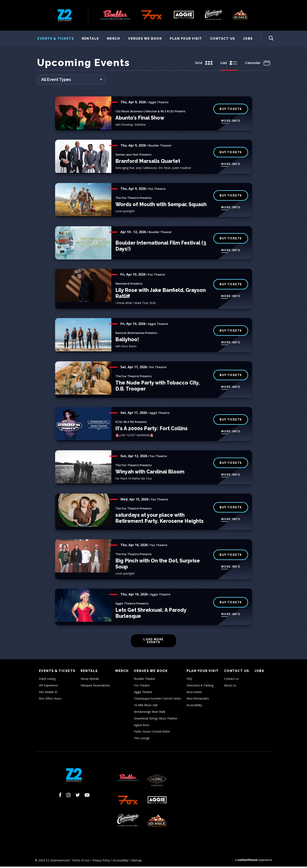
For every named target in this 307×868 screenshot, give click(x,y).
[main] (153, 359)
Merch (114, 39)
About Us (230, 687)
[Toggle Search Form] (267, 39)
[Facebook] (60, 796)
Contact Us (223, 39)
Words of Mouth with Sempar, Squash (161, 206)
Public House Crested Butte (152, 733)
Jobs (248, 39)
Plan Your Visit (186, 39)
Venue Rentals (90, 680)
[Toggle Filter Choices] (71, 81)
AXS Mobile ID (48, 693)
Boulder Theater (145, 680)
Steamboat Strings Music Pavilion (156, 720)
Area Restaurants (198, 700)
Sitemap (136, 861)
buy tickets (231, 197)
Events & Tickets (56, 39)
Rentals (90, 39)
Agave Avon (142, 726)
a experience (254, 861)
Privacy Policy (101, 861)
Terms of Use (81, 861)
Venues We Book (145, 39)
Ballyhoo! (127, 341)
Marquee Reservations (95, 687)
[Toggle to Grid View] (204, 65)
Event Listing (47, 680)
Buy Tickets (231, 110)
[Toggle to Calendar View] (258, 65)
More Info (231, 122)
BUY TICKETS (231, 154)
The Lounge (142, 739)
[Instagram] (68, 796)
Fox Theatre (142, 687)
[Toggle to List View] (229, 65)
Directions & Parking (200, 687)
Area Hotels (194, 693)
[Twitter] (78, 796)
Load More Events (153, 642)
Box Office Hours (50, 700)
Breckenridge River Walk (150, 713)
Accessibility (194, 706)
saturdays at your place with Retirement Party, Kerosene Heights (160, 519)
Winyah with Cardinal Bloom (150, 473)
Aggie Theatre (143, 693)
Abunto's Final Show (140, 119)
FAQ (189, 680)
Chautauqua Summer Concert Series (158, 700)
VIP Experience (49, 687)
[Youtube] (87, 796)
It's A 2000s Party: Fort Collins (151, 430)
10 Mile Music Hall (146, 706)
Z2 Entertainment (65, 15)
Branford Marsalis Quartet (148, 162)
